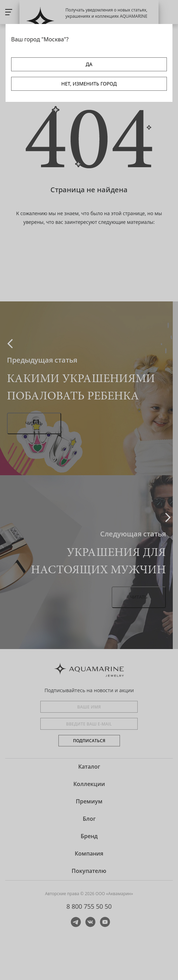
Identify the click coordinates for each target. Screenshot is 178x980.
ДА (89, 64)
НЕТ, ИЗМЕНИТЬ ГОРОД (89, 84)
